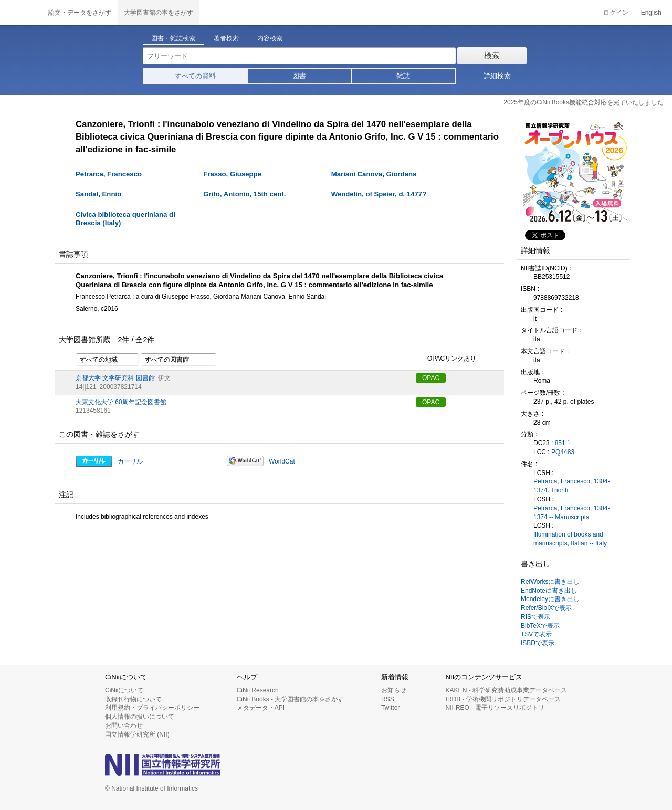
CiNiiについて (124, 690)
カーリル (130, 461)
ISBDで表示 (538, 643)
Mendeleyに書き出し (550, 599)
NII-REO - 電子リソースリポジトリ (495, 708)
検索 (492, 55)
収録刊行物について (133, 699)
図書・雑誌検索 (173, 38)
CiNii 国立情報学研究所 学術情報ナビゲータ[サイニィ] (21, 13)
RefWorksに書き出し (550, 582)
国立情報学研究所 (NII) (137, 734)
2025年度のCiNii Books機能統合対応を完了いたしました (584, 102)
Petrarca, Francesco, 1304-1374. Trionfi (571, 486)
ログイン (616, 13)
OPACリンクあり (446, 359)
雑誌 (403, 76)
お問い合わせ (124, 725)
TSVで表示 (536, 634)
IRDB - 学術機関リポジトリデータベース (503, 699)
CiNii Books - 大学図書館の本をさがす (291, 699)
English (651, 13)
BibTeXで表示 (540, 626)
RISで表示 (535, 617)
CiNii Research (258, 690)
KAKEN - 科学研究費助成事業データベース (506, 690)
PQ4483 (563, 452)
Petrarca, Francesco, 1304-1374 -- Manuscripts (571, 513)
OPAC (431, 378)
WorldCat (282, 461)
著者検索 (226, 38)
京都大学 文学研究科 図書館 (115, 378)
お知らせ (394, 690)
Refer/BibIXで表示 (546, 608)
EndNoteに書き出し (549, 591)
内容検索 (270, 38)
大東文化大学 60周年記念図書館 (121, 402)
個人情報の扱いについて (140, 717)
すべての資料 (195, 76)
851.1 (563, 443)
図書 (299, 76)
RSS (388, 699)
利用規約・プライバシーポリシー (152, 708)
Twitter (390, 708)
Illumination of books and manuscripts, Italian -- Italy (570, 539)
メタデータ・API (261, 708)
